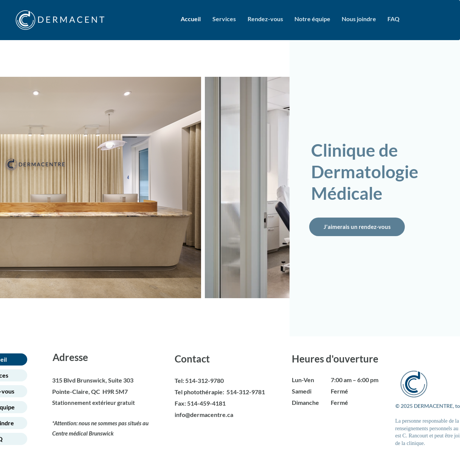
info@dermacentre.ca (204, 415)
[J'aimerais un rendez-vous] (357, 227)
